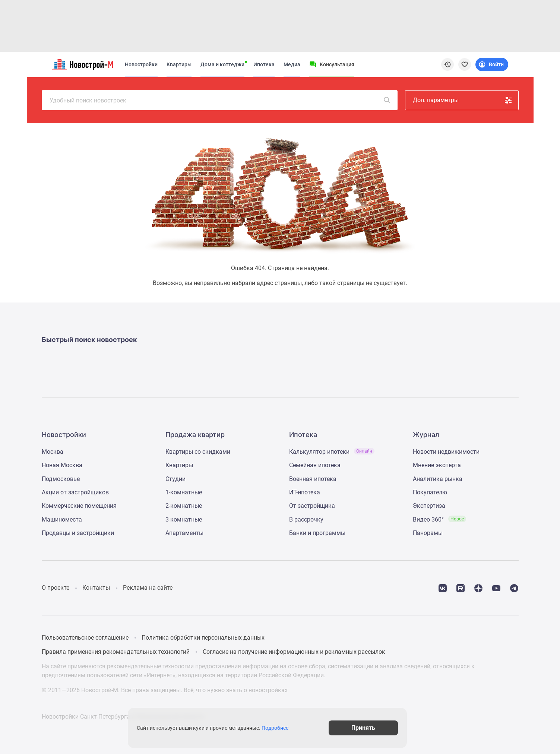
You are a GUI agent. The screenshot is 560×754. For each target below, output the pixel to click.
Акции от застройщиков (75, 492)
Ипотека (264, 64)
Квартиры (179, 64)
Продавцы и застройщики (78, 533)
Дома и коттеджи (222, 64)
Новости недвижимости (446, 452)
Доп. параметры (463, 100)
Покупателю (430, 492)
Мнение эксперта (437, 465)
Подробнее (284, 728)
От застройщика (312, 506)
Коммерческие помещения (79, 506)
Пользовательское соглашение (85, 638)
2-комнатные (184, 506)
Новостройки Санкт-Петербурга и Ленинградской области (123, 717)
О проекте (56, 588)
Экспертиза (429, 506)
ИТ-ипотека (305, 492)
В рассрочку (306, 519)
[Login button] (492, 64)
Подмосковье (61, 479)
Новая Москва (62, 465)
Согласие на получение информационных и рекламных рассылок (294, 652)
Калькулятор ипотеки (332, 452)
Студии (175, 479)
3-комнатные (184, 519)
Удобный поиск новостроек (221, 100)
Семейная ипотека (315, 465)
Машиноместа (62, 519)
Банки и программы (317, 533)
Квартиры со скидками (198, 452)
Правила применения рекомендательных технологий (116, 652)
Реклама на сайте (148, 588)
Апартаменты (184, 533)
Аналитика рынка (438, 479)
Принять (380, 728)
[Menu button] (332, 64)
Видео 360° (439, 519)
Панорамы (428, 533)
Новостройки (141, 64)
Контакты (96, 588)
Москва (53, 452)
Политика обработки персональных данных (203, 638)
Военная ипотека (313, 479)
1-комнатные (184, 492)
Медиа (292, 64)
